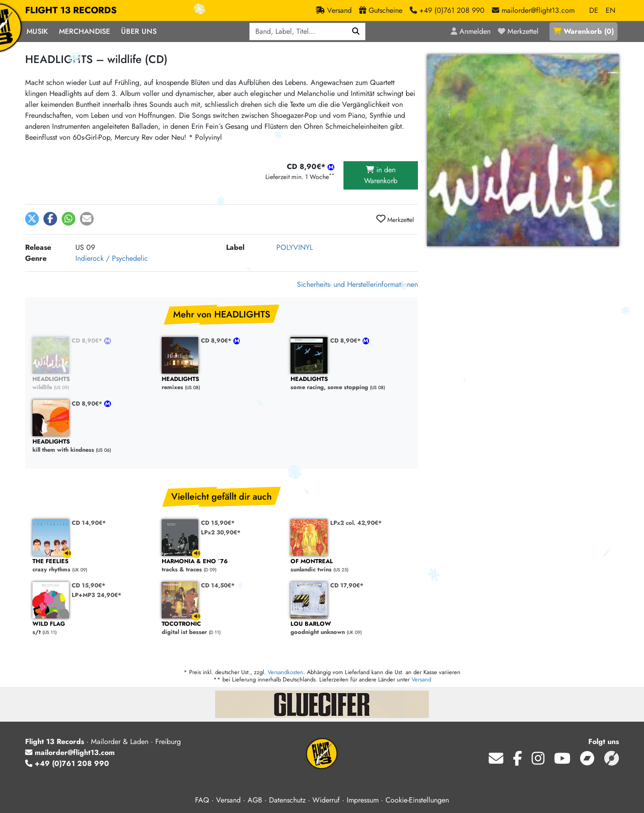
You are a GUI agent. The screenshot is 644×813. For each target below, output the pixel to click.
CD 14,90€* (89, 523)
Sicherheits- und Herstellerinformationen (357, 284)
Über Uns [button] (139, 31)
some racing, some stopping (351, 383)
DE (594, 10)
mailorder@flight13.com (70, 752)
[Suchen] (356, 32)
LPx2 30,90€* (221, 532)
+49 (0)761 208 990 (67, 763)
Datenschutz (287, 800)
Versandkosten (285, 672)
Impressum (363, 800)
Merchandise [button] (84, 31)
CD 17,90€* (347, 585)
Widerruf (326, 800)
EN (610, 10)
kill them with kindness (92, 446)
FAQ (202, 800)
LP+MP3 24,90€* (97, 595)
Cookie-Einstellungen (417, 800)
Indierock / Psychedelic (112, 258)
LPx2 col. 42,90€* (356, 523)
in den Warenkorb (381, 175)
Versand (421, 679)
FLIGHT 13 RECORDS (71, 11)
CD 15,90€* (218, 523)
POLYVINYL (295, 247)
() (583, 31)
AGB (255, 800)
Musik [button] (37, 31)
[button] (32, 219)
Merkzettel (395, 219)
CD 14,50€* (218, 585)
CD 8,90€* (88, 341)
